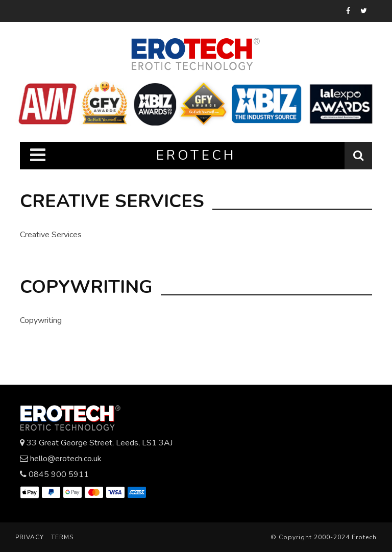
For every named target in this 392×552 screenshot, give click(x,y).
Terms (62, 537)
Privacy (30, 537)
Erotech (364, 537)
